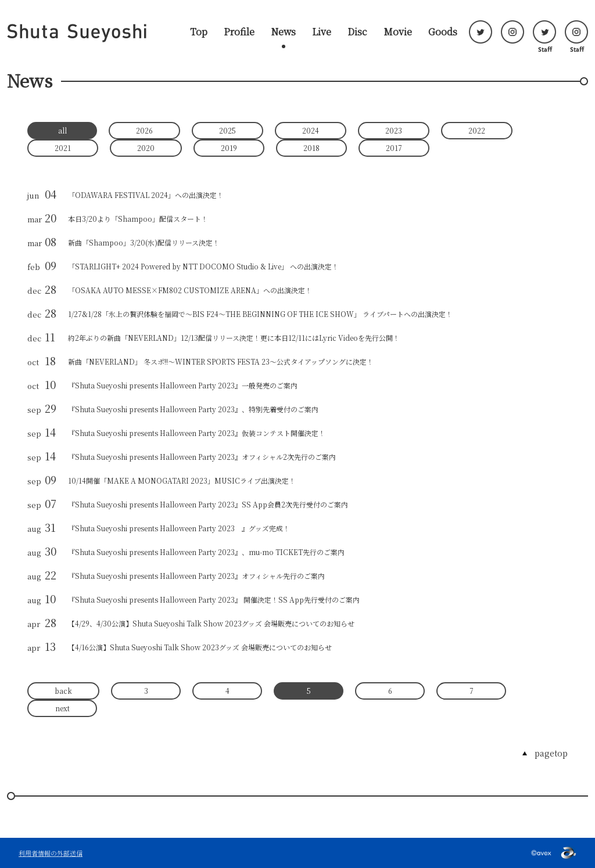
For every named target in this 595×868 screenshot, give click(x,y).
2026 (144, 130)
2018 (311, 148)
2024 (311, 130)
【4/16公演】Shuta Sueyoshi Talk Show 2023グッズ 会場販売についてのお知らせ (200, 647)
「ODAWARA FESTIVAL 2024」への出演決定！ (146, 195)
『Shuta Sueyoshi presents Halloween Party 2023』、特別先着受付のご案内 (193, 409)
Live (322, 32)
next (62, 708)
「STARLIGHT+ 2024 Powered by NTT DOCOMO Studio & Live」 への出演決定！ (203, 266)
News (283, 32)
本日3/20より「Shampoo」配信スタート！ (138, 219)
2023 (394, 130)
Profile (239, 32)
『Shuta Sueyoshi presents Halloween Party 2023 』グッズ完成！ (179, 528)
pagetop (551, 753)
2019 (229, 148)
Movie (398, 32)
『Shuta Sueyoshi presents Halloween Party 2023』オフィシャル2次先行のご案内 (202, 457)
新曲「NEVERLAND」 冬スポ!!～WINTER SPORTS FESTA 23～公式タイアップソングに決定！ (221, 361)
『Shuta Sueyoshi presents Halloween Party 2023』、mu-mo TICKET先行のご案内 (206, 552)
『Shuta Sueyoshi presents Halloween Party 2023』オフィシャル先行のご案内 (196, 576)
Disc (357, 32)
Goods (443, 32)
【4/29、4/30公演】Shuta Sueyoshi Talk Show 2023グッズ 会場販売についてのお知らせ (211, 623)
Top (199, 32)
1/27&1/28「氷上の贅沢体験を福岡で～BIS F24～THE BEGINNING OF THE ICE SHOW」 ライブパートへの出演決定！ (260, 314)
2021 (63, 148)
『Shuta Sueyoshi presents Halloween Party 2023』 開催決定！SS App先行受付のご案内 (214, 599)
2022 (477, 130)
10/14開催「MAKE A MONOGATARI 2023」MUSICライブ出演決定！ (182, 480)
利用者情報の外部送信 (51, 853)
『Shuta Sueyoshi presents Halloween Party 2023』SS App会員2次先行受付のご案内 (208, 504)
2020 (146, 148)
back (63, 691)
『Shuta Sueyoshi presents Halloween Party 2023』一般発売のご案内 (183, 385)
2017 (394, 148)
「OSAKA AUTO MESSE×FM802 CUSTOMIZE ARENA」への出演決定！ (190, 290)
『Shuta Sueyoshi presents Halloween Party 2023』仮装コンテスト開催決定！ (197, 433)
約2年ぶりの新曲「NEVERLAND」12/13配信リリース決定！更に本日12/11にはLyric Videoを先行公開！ (234, 338)
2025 (227, 130)
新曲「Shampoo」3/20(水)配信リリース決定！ (144, 242)
